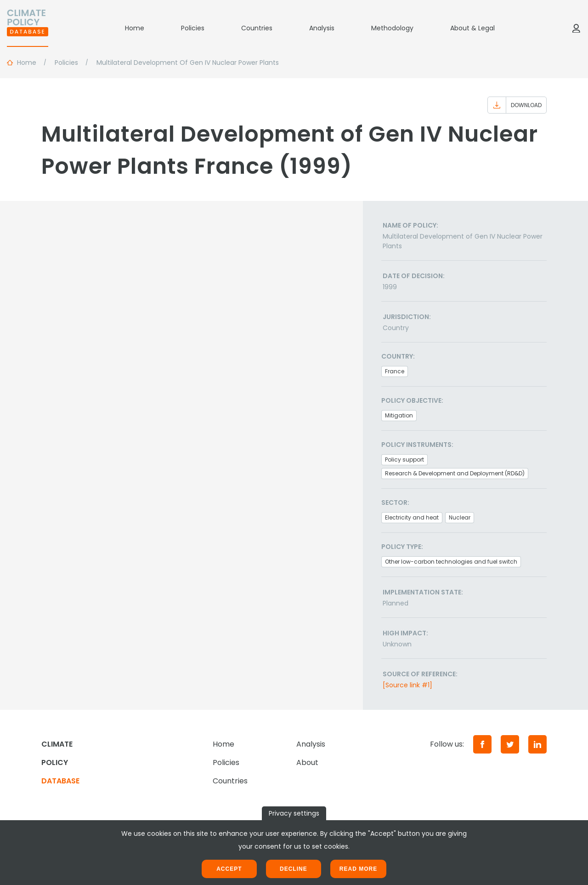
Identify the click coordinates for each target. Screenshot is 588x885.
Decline (294, 869)
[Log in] (576, 28)
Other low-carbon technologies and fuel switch (451, 562)
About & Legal (472, 28)
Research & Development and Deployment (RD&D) (455, 473)
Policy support (404, 460)
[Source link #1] (407, 685)
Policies (193, 28)
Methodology (392, 28)
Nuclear (460, 517)
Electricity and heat (412, 517)
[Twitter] (510, 744)
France (395, 371)
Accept (229, 869)
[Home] (28, 28)
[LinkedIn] (537, 744)
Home (135, 28)
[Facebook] (482, 744)
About (307, 762)
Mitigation (399, 415)
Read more (358, 869)
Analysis (322, 28)
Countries (257, 28)
